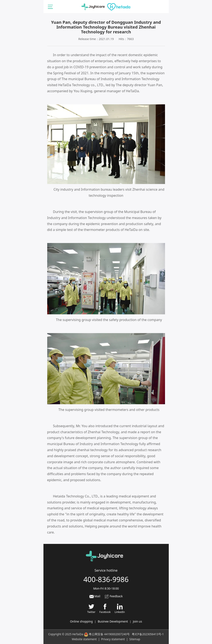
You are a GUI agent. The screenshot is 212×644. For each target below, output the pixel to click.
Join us (137, 621)
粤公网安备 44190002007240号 (109, 634)
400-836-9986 (106, 579)
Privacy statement (113, 639)
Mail (95, 596)
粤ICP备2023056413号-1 (148, 634)
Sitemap (135, 639)
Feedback (114, 596)
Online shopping (81, 621)
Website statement (84, 639)
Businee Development (113, 621)
